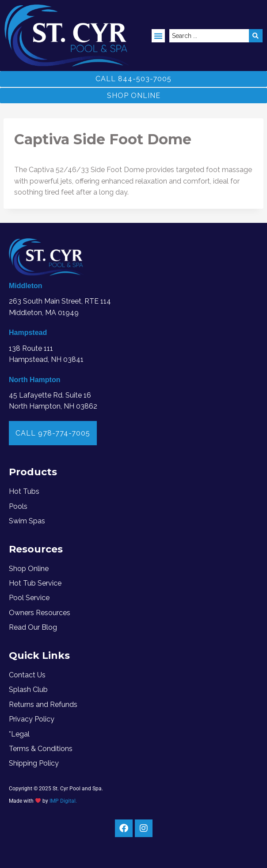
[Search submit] (256, 36)
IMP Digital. (63, 801)
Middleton (26, 286)
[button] (158, 36)
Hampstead (28, 333)
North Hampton (34, 380)
